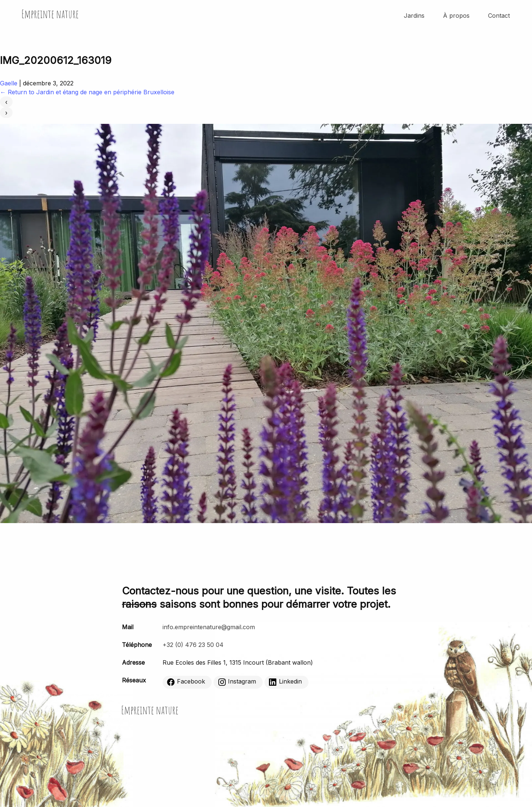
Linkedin (285, 682)
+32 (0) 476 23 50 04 (193, 645)
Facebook (186, 682)
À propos (456, 16)
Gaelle (9, 83)
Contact (499, 16)
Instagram (237, 682)
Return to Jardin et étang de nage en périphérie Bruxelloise (87, 92)
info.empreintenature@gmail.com (209, 627)
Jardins (414, 16)
